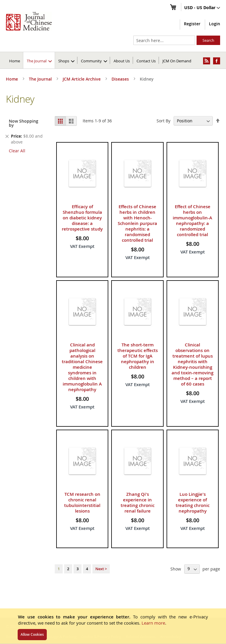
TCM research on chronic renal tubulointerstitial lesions (82, 503)
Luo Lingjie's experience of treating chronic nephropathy (193, 503)
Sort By (163, 121)
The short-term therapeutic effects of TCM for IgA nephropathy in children (138, 356)
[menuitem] (39, 60)
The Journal (41, 79)
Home (15, 61)
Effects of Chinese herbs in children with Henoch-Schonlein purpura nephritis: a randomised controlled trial (137, 223)
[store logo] (29, 21)
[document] (113, 626)
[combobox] (164, 40)
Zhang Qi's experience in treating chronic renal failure (138, 503)
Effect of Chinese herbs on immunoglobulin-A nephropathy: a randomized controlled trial (192, 221)
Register (192, 24)
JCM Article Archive (82, 79)
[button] (202, 8)
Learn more (153, 623)
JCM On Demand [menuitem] (177, 61)
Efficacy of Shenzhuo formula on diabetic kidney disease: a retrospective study (82, 218)
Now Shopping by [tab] (24, 123)
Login (215, 24)
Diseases (121, 79)
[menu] (113, 60)
